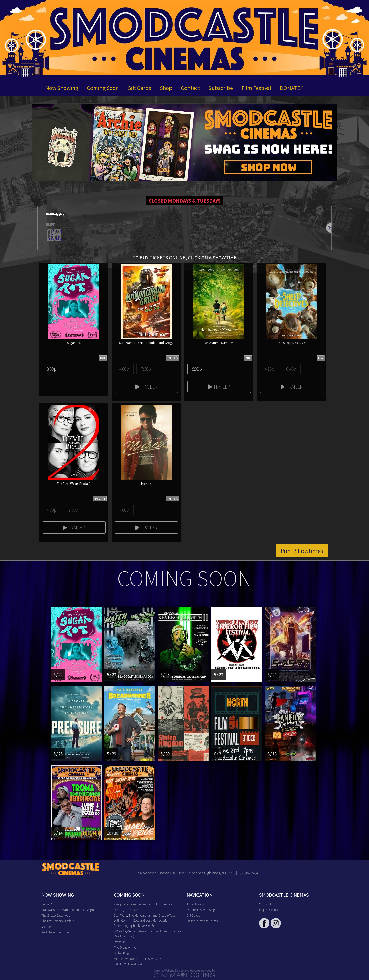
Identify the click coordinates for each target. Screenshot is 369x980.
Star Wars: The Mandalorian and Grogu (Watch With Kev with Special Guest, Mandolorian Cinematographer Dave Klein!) (145, 920)
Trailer (146, 387)
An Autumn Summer (55, 932)
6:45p (291, 369)
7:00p (146, 369)
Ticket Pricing (195, 904)
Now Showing (62, 88)
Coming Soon (103, 88)
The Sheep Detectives (56, 915)
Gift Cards (139, 88)
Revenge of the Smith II (129, 910)
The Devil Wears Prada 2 (58, 921)
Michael (46, 926)
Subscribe (221, 88)
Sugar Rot (48, 904)
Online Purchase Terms (202, 921)
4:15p (269, 369)
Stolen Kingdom (124, 953)
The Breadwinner (125, 947)
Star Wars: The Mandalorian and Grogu (68, 910)
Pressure (120, 942)
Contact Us (266, 904)
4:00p (124, 369)
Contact (190, 88)
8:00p (51, 369)
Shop (166, 88)
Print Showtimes (302, 551)
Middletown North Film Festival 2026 (138, 958)
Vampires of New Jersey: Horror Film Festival (144, 904)
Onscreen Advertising (201, 910)
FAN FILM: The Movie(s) (129, 964)
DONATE (292, 88)
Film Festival (256, 88)
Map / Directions (270, 910)
